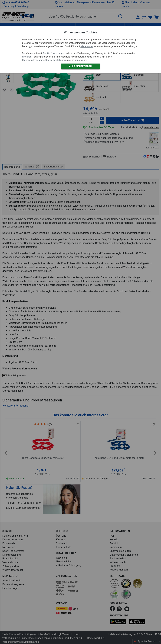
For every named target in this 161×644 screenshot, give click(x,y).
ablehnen (27, 57)
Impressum (80, 60)
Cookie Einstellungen (54, 53)
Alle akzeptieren (80, 66)
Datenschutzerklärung (33, 60)
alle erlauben (87, 46)
